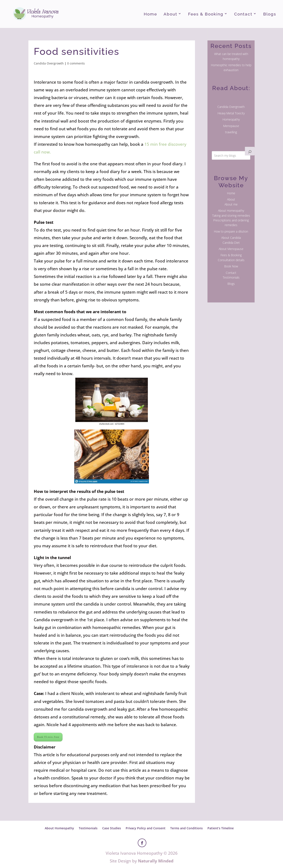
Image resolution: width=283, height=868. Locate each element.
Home (150, 14)
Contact (243, 14)
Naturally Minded (156, 861)
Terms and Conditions (186, 828)
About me (231, 204)
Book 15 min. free (48, 737)
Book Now (231, 266)
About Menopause (231, 249)
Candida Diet (231, 243)
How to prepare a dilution (231, 231)
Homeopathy (231, 119)
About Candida (231, 238)
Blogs (270, 14)
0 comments (76, 63)
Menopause (231, 126)
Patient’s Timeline (221, 828)
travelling (231, 132)
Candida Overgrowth (49, 63)
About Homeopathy (231, 211)
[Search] (250, 151)
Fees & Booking (206, 14)
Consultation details (231, 260)
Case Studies (112, 828)
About (170, 14)
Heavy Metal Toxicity (231, 113)
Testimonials (231, 277)
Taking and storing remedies (231, 215)
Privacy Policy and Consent (146, 828)
